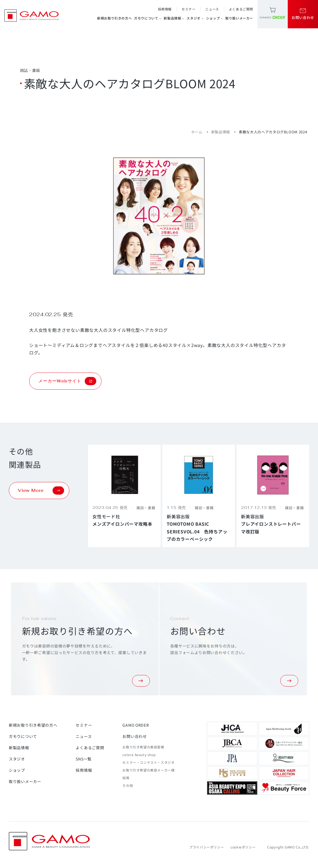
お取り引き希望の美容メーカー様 (148, 770)
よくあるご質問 (241, 9)
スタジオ (195, 18)
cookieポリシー (243, 847)
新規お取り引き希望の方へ (33, 725)
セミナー (188, 9)
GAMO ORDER (136, 725)
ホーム (197, 132)
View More (41, 491)
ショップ (215, 18)
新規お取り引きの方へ (114, 18)
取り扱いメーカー (239, 18)
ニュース (212, 9)
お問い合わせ (135, 736)
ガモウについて (148, 18)
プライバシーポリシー (207, 847)
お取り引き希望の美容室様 (143, 747)
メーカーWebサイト (67, 381)
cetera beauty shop (139, 755)
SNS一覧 (84, 759)
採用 (126, 778)
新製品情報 (174, 18)
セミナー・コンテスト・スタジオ (148, 762)
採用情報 (165, 9)
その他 (128, 785)
